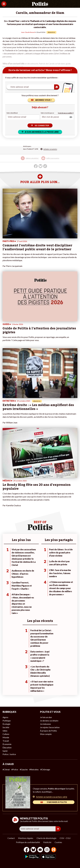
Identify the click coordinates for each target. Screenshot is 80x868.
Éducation (7, 747)
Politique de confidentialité (28, 842)
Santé (5, 751)
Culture (6, 734)
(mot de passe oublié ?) (66, 113)
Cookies (58, 842)
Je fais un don (46, 717)
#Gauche (24, 769)
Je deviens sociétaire (49, 721)
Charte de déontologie (46, 838)
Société (6, 727)
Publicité (47, 842)
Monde (6, 737)
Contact (11, 838)
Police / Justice (9, 754)
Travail (6, 741)
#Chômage (45, 769)
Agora (5, 717)
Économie (7, 744)
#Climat (6, 769)
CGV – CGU (65, 838)
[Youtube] (40, 850)
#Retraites (34, 769)
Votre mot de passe (47, 113)
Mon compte (46, 734)
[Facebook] (27, 850)
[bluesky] (33, 850)
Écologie (6, 724)
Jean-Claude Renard (28, 32)
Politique (7, 721)
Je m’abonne (45, 724)
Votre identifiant (12, 113)
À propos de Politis (48, 731)
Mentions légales (26, 838)
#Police (15, 769)
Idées (5, 731)
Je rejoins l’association (50, 727)
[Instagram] (47, 850)
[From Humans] (54, 850)
